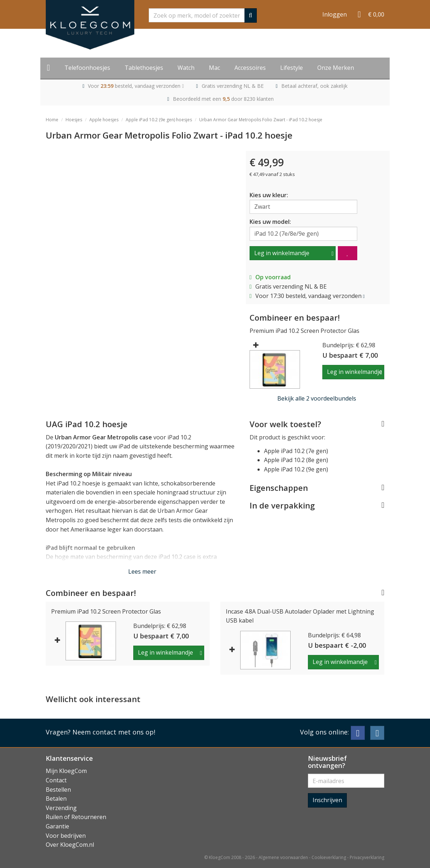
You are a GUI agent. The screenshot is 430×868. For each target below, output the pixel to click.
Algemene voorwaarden (283, 857)
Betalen (56, 799)
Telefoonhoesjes (87, 68)
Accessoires (250, 68)
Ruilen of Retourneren (76, 817)
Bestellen (58, 790)
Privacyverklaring (367, 857)
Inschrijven (327, 800)
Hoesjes (74, 120)
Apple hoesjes (104, 120)
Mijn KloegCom (66, 771)
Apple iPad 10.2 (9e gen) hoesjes (159, 120)
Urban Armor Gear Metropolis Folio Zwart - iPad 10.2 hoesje (261, 120)
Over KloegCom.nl (70, 845)
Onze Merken (336, 68)
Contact (56, 780)
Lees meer (142, 571)
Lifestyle (292, 68)
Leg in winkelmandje (282, 253)
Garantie (57, 826)
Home (52, 120)
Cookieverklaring (329, 857)
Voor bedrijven (66, 836)
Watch (186, 68)
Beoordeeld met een (223, 99)
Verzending (61, 808)
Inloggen (335, 14)
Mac (214, 68)
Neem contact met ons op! (114, 732)
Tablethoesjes (144, 68)
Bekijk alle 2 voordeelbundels (317, 398)
